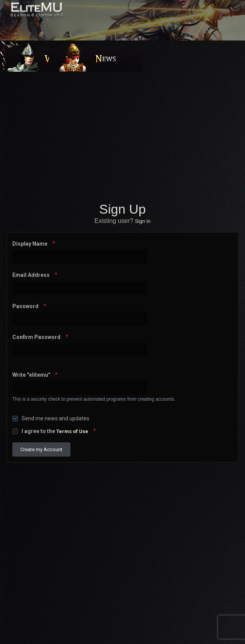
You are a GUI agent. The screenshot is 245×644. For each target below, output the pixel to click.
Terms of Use (72, 431)
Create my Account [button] (41, 449)
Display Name (30, 244)
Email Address (32, 275)
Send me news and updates (55, 418)
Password (26, 306)
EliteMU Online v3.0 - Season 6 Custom (55, 14)
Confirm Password (37, 337)
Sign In (143, 221)
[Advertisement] (124, 135)
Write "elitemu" (32, 375)
